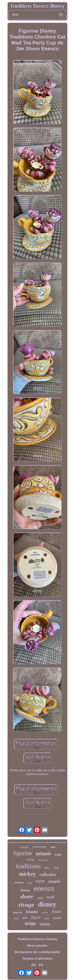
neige (30, 923)
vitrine (45, 924)
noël (51, 897)
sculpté (45, 913)
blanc (57, 912)
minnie (44, 854)
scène (30, 859)
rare (40, 881)
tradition (19, 882)
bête (47, 868)
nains (47, 918)
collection (48, 875)
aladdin (57, 918)
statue (16, 918)
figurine (23, 853)
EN (34, 965)
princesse (40, 847)
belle (58, 855)
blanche (18, 912)
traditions (28, 866)
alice (25, 918)
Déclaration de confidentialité (37, 952)
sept (40, 898)
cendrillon (24, 847)
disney (47, 904)
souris (54, 881)
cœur (30, 883)
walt (53, 847)
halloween (43, 860)
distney (25, 890)
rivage (26, 905)
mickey (27, 874)
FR (41, 965)
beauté (32, 912)
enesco (44, 889)
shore (27, 896)
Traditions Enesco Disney (37, 939)
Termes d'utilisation (37, 959)
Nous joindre (37, 946)
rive (56, 868)
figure (36, 917)
